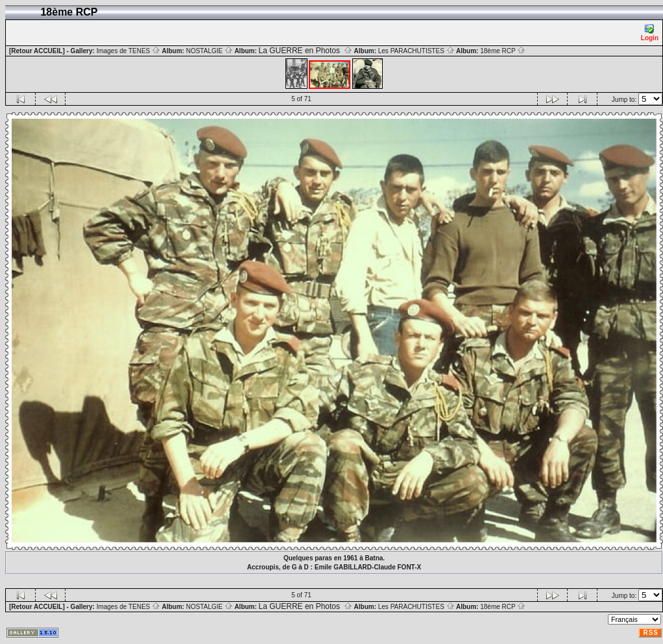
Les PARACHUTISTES (416, 51)
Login (650, 33)
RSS (651, 633)
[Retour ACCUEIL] (37, 51)
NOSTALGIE (210, 51)
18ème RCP (503, 51)
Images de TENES (128, 51)
